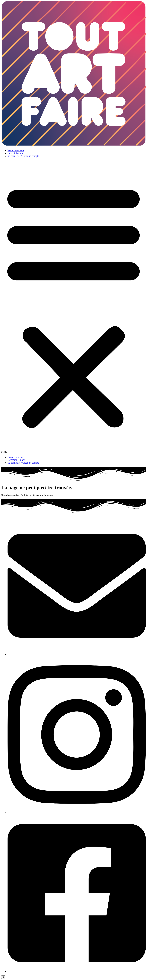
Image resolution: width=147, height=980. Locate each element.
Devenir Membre (16, 153)
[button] (73, 307)
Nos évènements (16, 150)
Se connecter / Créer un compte (23, 156)
